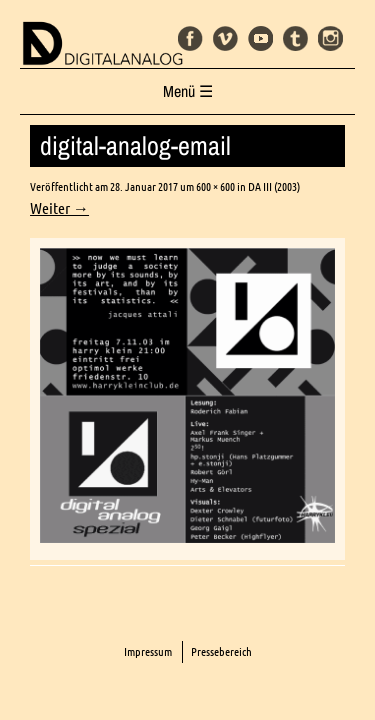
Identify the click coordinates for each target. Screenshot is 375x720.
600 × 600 (215, 186)
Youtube (260, 38)
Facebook (190, 38)
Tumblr (295, 38)
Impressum (148, 651)
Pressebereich (221, 651)
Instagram (330, 38)
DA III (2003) (274, 186)
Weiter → (59, 208)
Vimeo (225, 38)
